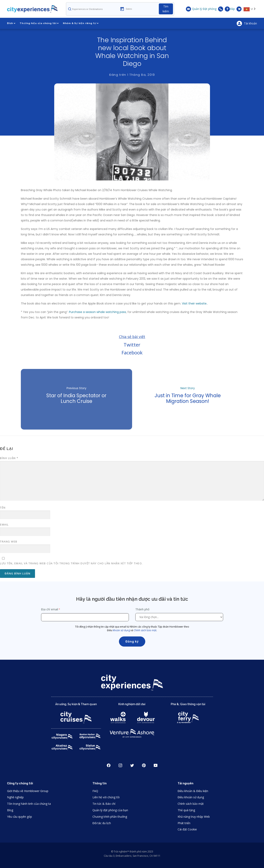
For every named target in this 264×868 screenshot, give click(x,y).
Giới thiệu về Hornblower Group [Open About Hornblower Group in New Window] (28, 791)
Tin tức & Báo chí (104, 804)
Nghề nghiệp (15, 797)
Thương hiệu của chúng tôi (39, 23)
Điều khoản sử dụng (191, 797)
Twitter (132, 345)
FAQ (95, 791)
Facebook (132, 352)
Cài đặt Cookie (187, 829)
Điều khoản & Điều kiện (193, 791)
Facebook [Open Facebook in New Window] (109, 765)
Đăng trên (132, 75)
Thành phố (143, 609)
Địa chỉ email (50, 609)
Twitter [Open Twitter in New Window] (132, 765)
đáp (230, 9)
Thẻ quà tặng (186, 810)
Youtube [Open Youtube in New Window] (156, 765)
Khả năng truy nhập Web (194, 817)
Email (4, 525)
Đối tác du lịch (102, 823)
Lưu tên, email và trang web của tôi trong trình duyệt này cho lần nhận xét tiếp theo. (71, 563)
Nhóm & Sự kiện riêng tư (81, 23)
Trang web (9, 541)
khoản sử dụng (121, 630)
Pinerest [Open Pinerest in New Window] (144, 765)
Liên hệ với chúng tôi (106, 797)
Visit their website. (195, 303)
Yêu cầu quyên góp (20, 817)
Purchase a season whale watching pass (98, 312)
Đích (11, 23)
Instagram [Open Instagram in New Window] (120, 765)
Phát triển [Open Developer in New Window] (184, 823)
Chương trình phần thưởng (110, 817)
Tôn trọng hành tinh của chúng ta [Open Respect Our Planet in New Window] (29, 804)
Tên (3, 508)
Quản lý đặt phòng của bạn (110, 810)
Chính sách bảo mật (145, 630)
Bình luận (9, 458)
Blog (10, 810)
